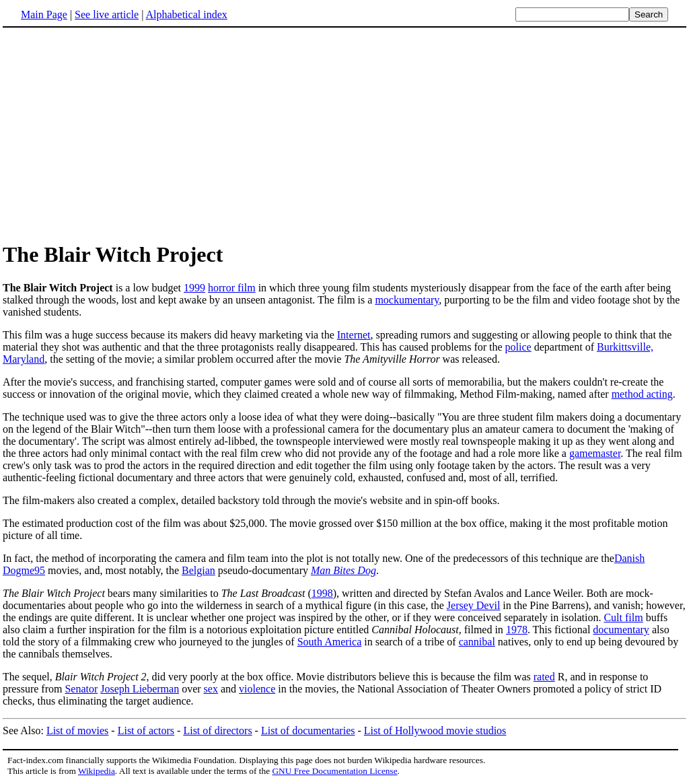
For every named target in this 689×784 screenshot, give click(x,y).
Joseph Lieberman (140, 689)
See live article (107, 14)
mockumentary (407, 300)
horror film (232, 288)
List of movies (77, 730)
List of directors (217, 730)
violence (257, 689)
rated (544, 677)
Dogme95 (24, 570)
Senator (81, 689)
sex (211, 689)
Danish (629, 558)
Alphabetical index (186, 14)
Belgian (198, 570)
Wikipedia (97, 771)
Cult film (623, 617)
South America (330, 642)
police (518, 347)
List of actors (146, 730)
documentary (621, 630)
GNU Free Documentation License (334, 771)
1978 (517, 630)
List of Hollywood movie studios (435, 730)
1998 (322, 593)
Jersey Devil (474, 605)
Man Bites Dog (343, 570)
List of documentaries (308, 730)
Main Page (44, 14)
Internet (354, 335)
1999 (194, 288)
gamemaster (595, 453)
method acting (642, 394)
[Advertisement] (116, 134)
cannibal (477, 642)
